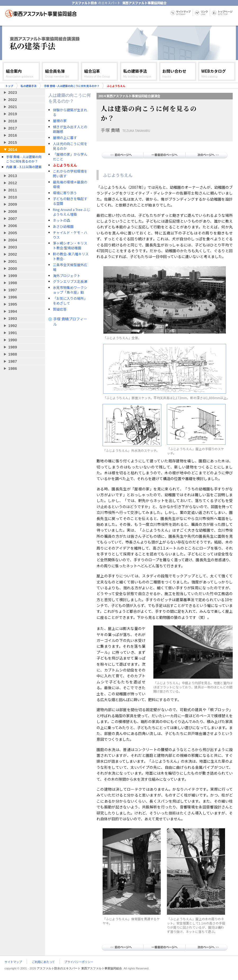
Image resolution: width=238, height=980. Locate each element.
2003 (13, 247)
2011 (13, 190)
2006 (13, 226)
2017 (13, 128)
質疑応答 (60, 309)
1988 (13, 354)
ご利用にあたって (43, 962)
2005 (13, 233)
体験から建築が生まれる (70, 112)
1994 (13, 311)
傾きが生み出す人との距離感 (70, 129)
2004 (13, 240)
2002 (13, 254)
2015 (13, 142)
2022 (13, 100)
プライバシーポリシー (79, 962)
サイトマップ (13, 962)
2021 (13, 107)
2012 (13, 183)
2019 (13, 114)
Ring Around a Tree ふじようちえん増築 (72, 212)
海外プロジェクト (67, 276)
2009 (13, 204)
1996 (13, 297)
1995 (13, 304)
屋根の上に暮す (65, 138)
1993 (13, 318)
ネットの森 (61, 220)
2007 (13, 218)
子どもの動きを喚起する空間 (70, 201)
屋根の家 (60, 121)
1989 (13, 347)
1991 (13, 333)
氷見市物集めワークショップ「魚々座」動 (70, 290)
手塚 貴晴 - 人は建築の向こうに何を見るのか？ (72, 86)
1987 (13, 361)
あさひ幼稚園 (63, 227)
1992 (13, 326)
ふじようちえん (65, 165)
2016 (13, 135)
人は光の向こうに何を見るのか (70, 146)
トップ (9, 86)
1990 (13, 340)
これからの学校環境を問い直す (70, 174)
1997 (13, 290)
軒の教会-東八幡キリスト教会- (71, 256)
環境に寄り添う (65, 193)
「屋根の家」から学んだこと (70, 157)
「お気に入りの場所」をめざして (70, 301)
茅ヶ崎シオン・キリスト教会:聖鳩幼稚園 (70, 246)
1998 (13, 283)
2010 (13, 197)
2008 (13, 211)
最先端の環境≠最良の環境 (70, 185)
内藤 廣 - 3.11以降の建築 (24, 167)
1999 (13, 276)
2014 (13, 149)
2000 (13, 268)
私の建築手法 (29, 86)
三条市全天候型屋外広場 (70, 267)
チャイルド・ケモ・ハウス (70, 235)
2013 (13, 176)
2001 (13, 261)
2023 (13, 92)
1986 (13, 368)
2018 (13, 121)
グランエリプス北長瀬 (70, 282)
